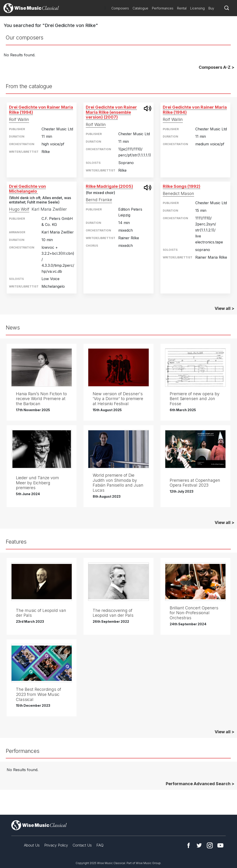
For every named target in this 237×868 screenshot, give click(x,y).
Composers (120, 8)
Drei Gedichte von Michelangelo (27, 189)
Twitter (199, 845)
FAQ (100, 845)
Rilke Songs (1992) (182, 186)
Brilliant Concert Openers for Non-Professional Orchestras (194, 613)
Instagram (210, 845)
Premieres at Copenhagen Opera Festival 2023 (195, 483)
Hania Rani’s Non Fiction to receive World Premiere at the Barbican (41, 399)
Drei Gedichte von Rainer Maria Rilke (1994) (41, 110)
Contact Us (82, 845)
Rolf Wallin (19, 119)
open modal (148, 108)
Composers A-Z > (216, 67)
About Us (32, 845)
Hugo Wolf (19, 209)
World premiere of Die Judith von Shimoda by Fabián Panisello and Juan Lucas (118, 483)
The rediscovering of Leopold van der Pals (113, 613)
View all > (224, 308)
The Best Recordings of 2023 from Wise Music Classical (39, 694)
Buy (211, 8)
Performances (163, 8)
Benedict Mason (178, 193)
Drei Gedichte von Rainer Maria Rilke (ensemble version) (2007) (111, 112)
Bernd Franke (99, 200)
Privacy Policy (56, 845)
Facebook (189, 845)
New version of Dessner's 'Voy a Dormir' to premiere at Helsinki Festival (118, 399)
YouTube (220, 845)
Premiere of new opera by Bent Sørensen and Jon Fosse (195, 399)
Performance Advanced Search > (200, 784)
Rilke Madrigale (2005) (109, 186)
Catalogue (140, 8)
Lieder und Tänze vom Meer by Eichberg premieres (37, 483)
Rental (182, 8)
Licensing (197, 8)
